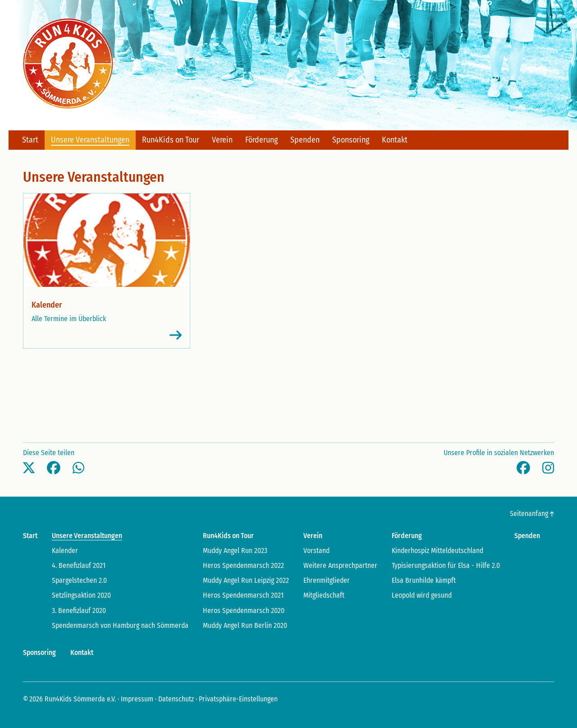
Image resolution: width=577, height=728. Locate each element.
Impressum (137, 699)
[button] (29, 468)
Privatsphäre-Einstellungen (238, 699)
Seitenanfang (532, 514)
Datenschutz (176, 699)
